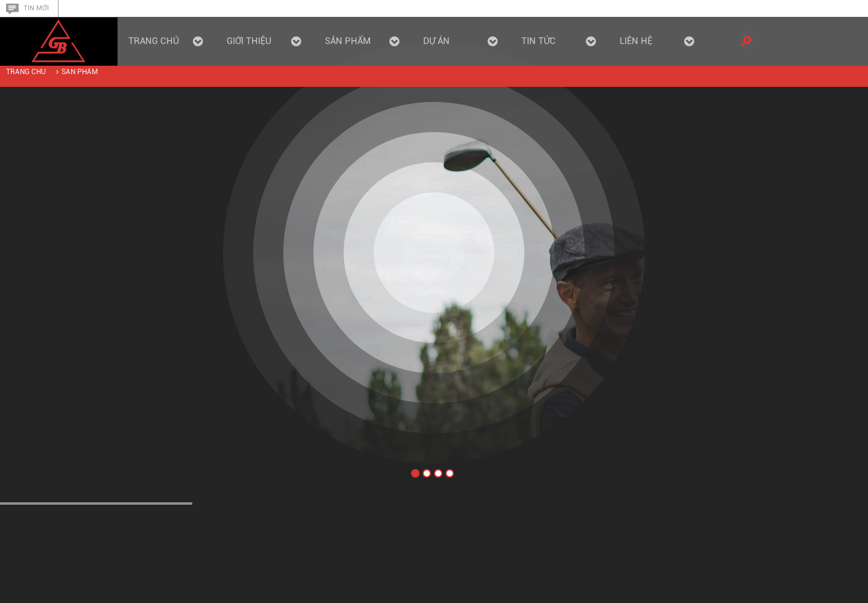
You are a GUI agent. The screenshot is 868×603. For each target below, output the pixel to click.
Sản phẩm (80, 72)
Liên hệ (657, 41)
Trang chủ (165, 41)
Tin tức (558, 41)
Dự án (460, 41)
